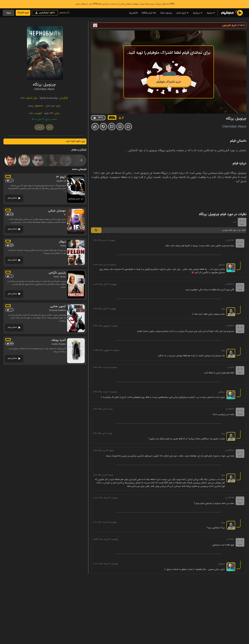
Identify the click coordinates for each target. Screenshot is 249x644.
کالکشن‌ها (133, 13)
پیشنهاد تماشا (166, 13)
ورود (8, 13)
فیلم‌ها (211, 13)
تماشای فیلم (14, 198)
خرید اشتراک (23, 13)
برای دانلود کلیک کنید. (75, 141)
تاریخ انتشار (183, 13)
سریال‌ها (198, 13)
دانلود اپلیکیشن (45, 13)
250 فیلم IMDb (149, 13)
